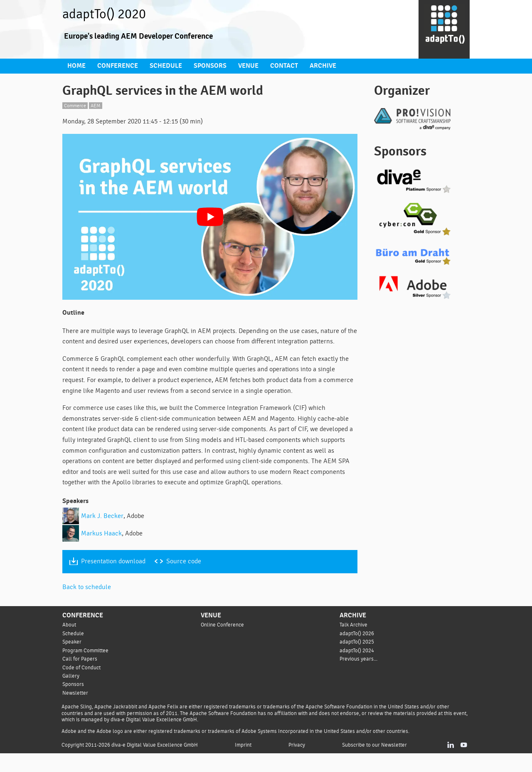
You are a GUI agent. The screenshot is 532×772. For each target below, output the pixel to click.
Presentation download (115, 580)
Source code (188, 580)
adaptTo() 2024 (357, 669)
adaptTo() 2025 (357, 660)
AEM (99, 104)
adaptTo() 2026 (357, 652)
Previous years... (359, 677)
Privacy (298, 763)
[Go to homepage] (444, 30)
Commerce (76, 104)
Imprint (246, 763)
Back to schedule (88, 606)
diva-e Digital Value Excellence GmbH (157, 763)
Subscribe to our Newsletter (376, 763)
